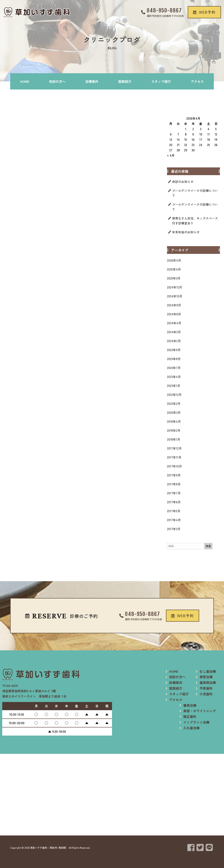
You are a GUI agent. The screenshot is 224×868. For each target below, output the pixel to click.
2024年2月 (174, 341)
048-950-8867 (164, 10)
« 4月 (171, 155)
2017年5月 (174, 511)
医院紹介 (125, 81)
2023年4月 (174, 377)
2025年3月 (174, 278)
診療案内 (92, 81)
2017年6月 (174, 502)
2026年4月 (174, 260)
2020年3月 (174, 412)
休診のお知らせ (183, 182)
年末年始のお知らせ (186, 232)
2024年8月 (174, 314)
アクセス (197, 81)
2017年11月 (174, 457)
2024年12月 (175, 287)
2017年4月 (174, 520)
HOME (25, 81)
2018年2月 (174, 430)
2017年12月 (174, 448)
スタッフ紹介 (161, 81)
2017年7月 (174, 493)
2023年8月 (174, 359)
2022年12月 (174, 395)
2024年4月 (174, 323)
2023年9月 (174, 350)
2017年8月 (174, 484)
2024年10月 (175, 296)
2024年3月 (174, 332)
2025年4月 (174, 269)
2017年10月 (174, 466)
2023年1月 (174, 386)
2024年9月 (174, 305)
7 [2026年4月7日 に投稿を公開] (178, 134)
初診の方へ (57, 81)
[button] (204, 12)
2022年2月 (174, 403)
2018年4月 (174, 421)
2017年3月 (174, 529)
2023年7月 (174, 368)
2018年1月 (174, 439)
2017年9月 (174, 475)
